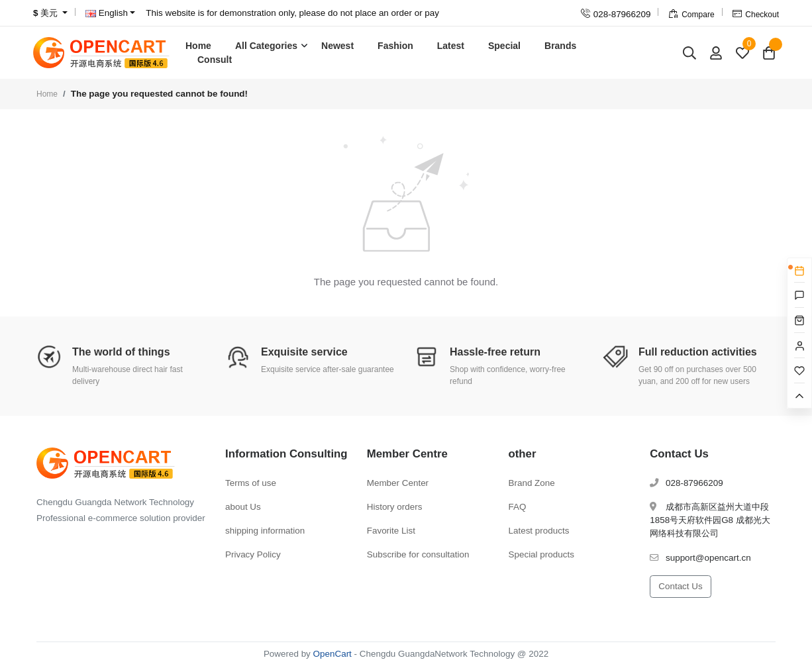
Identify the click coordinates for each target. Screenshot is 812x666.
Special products (541, 554)
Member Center (398, 483)
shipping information (265, 531)
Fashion (395, 46)
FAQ (518, 507)
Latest (451, 46)
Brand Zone (532, 483)
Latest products (539, 531)
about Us (243, 507)
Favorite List (391, 531)
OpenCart (332, 654)
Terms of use (251, 483)
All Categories (266, 46)
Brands (560, 46)
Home (198, 46)
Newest (337, 46)
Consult (215, 60)
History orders (395, 507)
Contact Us (680, 586)
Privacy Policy (253, 554)
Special (504, 46)
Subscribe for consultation (418, 554)
